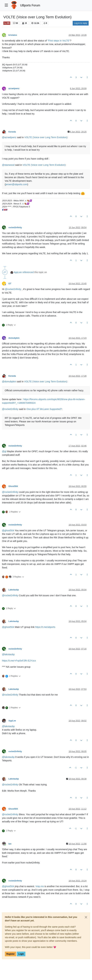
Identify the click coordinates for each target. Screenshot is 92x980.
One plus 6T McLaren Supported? (44, 409)
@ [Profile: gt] (4, 451)
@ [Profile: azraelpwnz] (9, 137)
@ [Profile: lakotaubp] (8, 654)
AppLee (18, 272)
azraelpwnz (14, 88)
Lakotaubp (14, 590)
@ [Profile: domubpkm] (9, 382)
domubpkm (14, 338)
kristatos (13, 35)
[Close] (86, 917)
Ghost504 (13, 486)
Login (21, 954)
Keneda (12, 132)
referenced (28, 272)
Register (11, 954)
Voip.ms (40, 886)
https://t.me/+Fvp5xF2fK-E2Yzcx (19, 661)
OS (7, 23)
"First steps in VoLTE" (59, 41)
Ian (10, 844)
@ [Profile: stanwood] (8, 165)
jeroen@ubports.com (16, 184)
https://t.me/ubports (45, 627)
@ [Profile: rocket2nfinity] (13, 289)
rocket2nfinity (15, 228)
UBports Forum (30, 5)
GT (10, 284)
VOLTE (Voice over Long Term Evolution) (46, 137)
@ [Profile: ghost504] (8, 530)
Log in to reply (81, 23)
